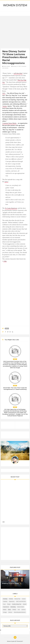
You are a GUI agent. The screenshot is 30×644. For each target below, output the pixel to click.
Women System (15, 5)
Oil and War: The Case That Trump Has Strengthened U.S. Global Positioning (15, 389)
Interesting (13, 607)
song (5, 261)
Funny (9, 604)
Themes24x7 (20, 641)
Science (23, 610)
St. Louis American (11, 208)
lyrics (6, 182)
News (7, 328)
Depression (12, 601)
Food (4, 604)
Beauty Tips (17, 599)
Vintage (5, 612)
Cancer (24, 599)
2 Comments (24, 66)
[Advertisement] (15, 33)
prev (3, 522)
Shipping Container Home (10, 583)
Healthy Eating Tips (17, 604)
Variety (5, 106)
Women (10, 612)
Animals (11, 599)
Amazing (5, 599)
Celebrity (5, 601)
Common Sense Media (9, 123)
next (4, 522)
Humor (25, 604)
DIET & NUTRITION (21, 601)
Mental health (21, 607)
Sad (19, 610)
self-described (18, 73)
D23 (4, 93)
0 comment (5, 68)
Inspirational (6, 607)
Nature (5, 610)
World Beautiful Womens (20, 612)
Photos (14, 610)
